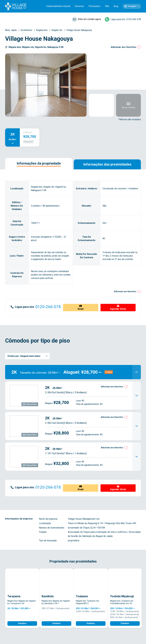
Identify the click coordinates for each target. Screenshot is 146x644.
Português (132, 6)
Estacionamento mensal (58, 6)
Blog (116, 6)
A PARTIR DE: (28, 133)
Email (81, 309)
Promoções (95, 6)
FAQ (107, 6)
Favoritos (79, 6)
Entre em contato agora (89, 19)
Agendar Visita (118, 309)
